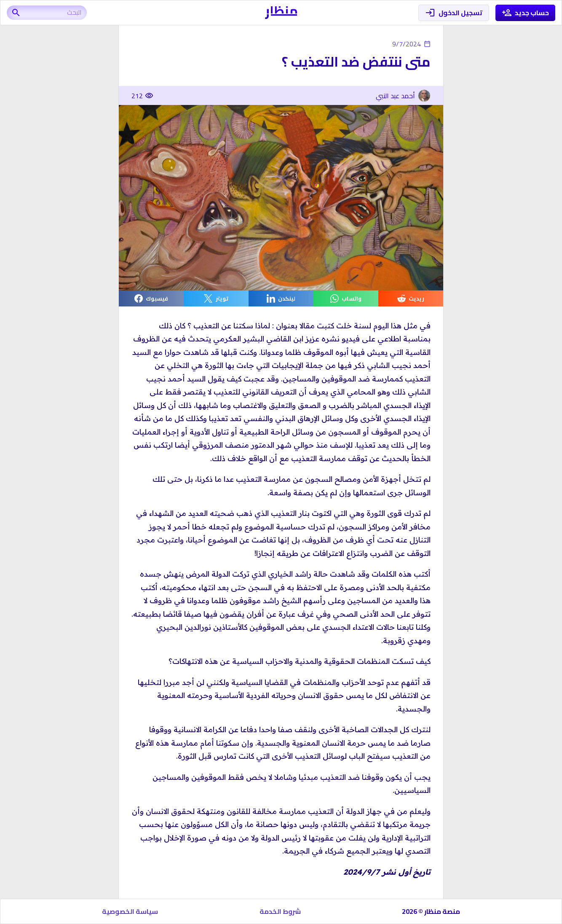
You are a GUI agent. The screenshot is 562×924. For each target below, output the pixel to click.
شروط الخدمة (280, 911)
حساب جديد (526, 13)
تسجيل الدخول (454, 13)
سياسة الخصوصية (130, 911)
